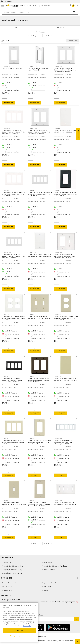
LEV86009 (32, 315)
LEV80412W (32, 191)
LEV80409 (32, 377)
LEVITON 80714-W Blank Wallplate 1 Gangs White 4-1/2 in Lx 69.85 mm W (40, 256)
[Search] (40, 12)
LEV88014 (57, 129)
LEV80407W (58, 439)
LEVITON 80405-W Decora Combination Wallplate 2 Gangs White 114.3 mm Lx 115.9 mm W (65, 256)
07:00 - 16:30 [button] (32, 6)
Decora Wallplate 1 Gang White (13, 68)
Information (40, 558)
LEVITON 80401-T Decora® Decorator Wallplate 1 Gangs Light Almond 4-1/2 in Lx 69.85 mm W (40, 504)
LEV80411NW (6, 129)
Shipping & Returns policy (12, 570)
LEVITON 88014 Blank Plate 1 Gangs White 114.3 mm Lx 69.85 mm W (66, 131)
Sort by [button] (59, 28)
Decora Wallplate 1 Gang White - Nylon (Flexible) (39, 69)
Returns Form (47, 586)
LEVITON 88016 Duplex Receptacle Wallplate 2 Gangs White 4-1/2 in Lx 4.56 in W (14, 318)
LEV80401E (58, 191)
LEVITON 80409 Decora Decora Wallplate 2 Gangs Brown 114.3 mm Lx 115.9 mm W (39, 380)
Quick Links (40, 578)
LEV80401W (6, 67)
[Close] (36, 605)
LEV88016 (5, 315)
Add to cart (8, 103)
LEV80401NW (33, 67)
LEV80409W (58, 67)
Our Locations (7, 586)
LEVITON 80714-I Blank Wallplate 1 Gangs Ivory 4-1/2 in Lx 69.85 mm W (65, 380)
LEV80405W (58, 253)
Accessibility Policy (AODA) (12, 573)
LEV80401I (32, 439)
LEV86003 (57, 315)
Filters (20, 28)
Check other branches (12, 90)
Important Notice (48, 570)
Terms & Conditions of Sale (12, 566)
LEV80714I (57, 377)
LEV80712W (58, 501)
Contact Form (7, 590)
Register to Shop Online (51, 583)
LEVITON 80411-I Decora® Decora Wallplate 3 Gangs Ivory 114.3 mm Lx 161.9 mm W (14, 442)
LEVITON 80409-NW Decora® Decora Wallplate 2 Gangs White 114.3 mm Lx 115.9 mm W (39, 132)
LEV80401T (32, 501)
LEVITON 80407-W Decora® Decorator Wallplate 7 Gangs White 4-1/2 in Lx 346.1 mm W (64, 442)
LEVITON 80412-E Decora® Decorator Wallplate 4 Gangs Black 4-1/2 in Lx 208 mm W (12, 380)
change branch (45, 6)
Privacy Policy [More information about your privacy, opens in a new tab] (27, 626)
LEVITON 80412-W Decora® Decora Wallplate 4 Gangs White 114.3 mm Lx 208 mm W (40, 194)
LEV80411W (6, 191)
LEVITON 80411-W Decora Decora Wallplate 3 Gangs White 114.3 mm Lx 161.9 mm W (14, 194)
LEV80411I (5, 439)
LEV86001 (5, 501)
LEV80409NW (33, 129)
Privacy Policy (47, 562)
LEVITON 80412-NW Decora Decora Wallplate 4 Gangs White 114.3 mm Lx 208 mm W (13, 256)
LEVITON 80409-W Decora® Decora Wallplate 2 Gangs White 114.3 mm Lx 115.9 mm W (65, 70)
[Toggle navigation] (3, 6)
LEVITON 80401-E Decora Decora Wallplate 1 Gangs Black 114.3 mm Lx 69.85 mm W (65, 194)
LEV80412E (6, 377)
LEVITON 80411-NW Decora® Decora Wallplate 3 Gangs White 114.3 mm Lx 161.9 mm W (13, 132)
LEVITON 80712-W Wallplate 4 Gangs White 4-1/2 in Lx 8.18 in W (65, 503)
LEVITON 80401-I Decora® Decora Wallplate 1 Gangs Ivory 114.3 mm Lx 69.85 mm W (39, 442)
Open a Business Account (12, 583)
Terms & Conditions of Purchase (54, 566)
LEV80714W (32, 253)
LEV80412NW (7, 253)
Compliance (6, 562)
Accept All (19, 630)
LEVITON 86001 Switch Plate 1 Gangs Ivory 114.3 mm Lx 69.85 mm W (14, 504)
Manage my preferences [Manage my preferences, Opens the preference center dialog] (19, 636)
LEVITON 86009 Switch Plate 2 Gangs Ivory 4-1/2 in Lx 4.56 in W (39, 317)
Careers (45, 590)
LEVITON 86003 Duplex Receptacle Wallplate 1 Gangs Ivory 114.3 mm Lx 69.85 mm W (66, 318)
